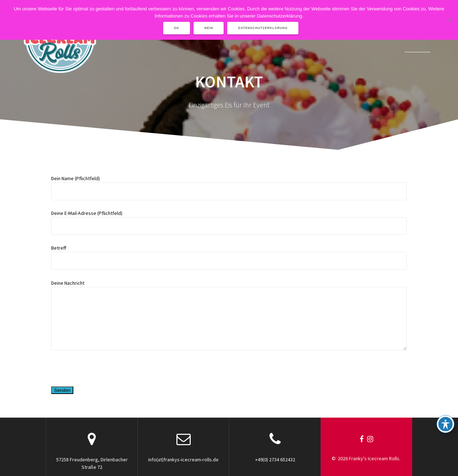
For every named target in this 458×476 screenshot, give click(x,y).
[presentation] (106, 369)
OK (177, 28)
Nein (209, 28)
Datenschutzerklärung (263, 28)
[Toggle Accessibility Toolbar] (445, 424)
